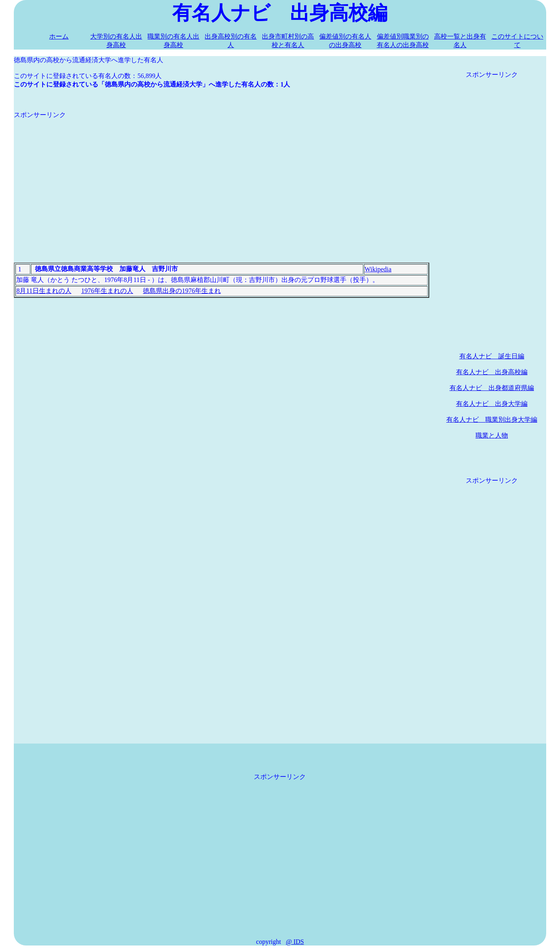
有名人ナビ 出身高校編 (492, 372)
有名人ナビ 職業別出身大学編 (492, 420)
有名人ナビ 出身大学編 (492, 404)
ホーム (59, 36)
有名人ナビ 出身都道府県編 (492, 388)
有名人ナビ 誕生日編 (492, 356)
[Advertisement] (222, 176)
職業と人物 (492, 435)
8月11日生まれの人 (44, 291)
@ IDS (295, 942)
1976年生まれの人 (107, 291)
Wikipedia (378, 269)
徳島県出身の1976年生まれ (182, 291)
